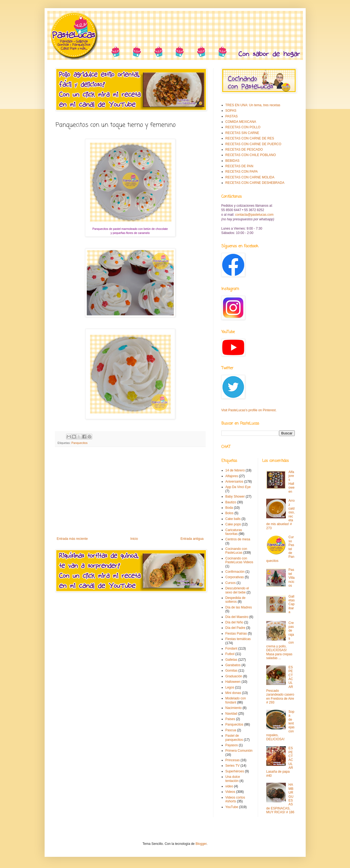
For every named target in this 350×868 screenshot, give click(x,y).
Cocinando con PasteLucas (236, 551)
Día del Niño (234, 622)
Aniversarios (234, 482)
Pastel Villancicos (292, 578)
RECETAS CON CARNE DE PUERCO (253, 144)
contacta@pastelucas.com (254, 215)
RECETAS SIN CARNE (242, 133)
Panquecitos (80, 443)
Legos (230, 687)
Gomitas (232, 671)
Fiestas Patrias (236, 634)
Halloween (233, 682)
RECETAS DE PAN (239, 166)
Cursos (231, 583)
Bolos (230, 513)
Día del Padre (235, 628)
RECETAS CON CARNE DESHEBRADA (255, 183)
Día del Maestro (237, 617)
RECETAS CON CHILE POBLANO (251, 155)
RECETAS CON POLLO (243, 127)
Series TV (233, 766)
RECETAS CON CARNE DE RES (250, 138)
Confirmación (235, 572)
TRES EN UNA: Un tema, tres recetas (253, 105)
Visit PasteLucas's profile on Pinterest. (249, 410)
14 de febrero (235, 470)
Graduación (234, 676)
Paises (230, 719)
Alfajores (232, 476)
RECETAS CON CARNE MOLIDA (250, 177)
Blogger (201, 844)
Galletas (231, 660)
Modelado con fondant (236, 700)
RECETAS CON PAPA (242, 172)
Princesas (233, 760)
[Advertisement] (130, 492)
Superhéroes (235, 771)
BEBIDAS (233, 161)
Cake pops (233, 524)
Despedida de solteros (236, 600)
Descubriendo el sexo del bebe (237, 590)
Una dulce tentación (233, 779)
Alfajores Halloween (292, 482)
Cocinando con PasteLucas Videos (239, 560)
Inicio (134, 539)
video (229, 786)
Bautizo (231, 502)
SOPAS (231, 111)
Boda (229, 508)
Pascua (231, 730)
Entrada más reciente (72, 539)
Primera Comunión (239, 751)
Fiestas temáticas (238, 639)
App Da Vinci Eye (238, 487)
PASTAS (232, 116)
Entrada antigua (192, 539)
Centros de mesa (238, 539)
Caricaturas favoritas (234, 532)
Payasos (232, 745)
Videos (230, 792)
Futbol (230, 654)
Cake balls (233, 519)
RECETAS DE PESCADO (244, 150)
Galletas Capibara (292, 604)
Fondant (231, 648)
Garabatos (233, 665)
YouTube (232, 807)
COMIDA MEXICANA (241, 122)
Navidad (231, 714)
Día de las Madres (239, 607)
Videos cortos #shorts (235, 799)
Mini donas (233, 693)
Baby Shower (235, 497)
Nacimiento (234, 708)
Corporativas (235, 577)
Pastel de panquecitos (234, 738)
